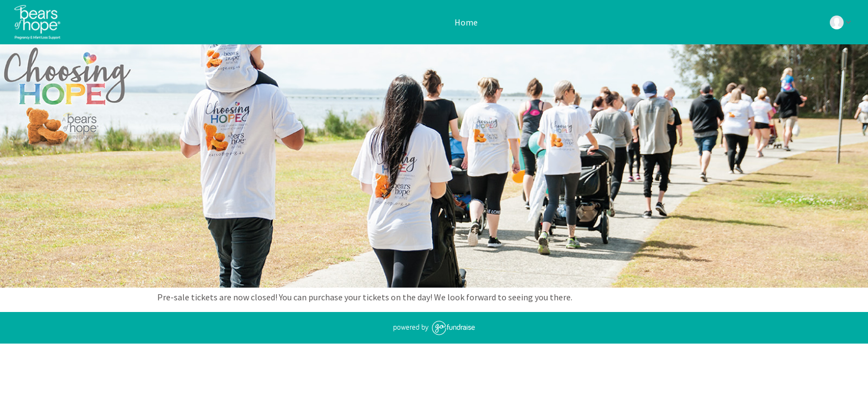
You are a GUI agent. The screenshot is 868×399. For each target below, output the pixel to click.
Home (465, 22)
